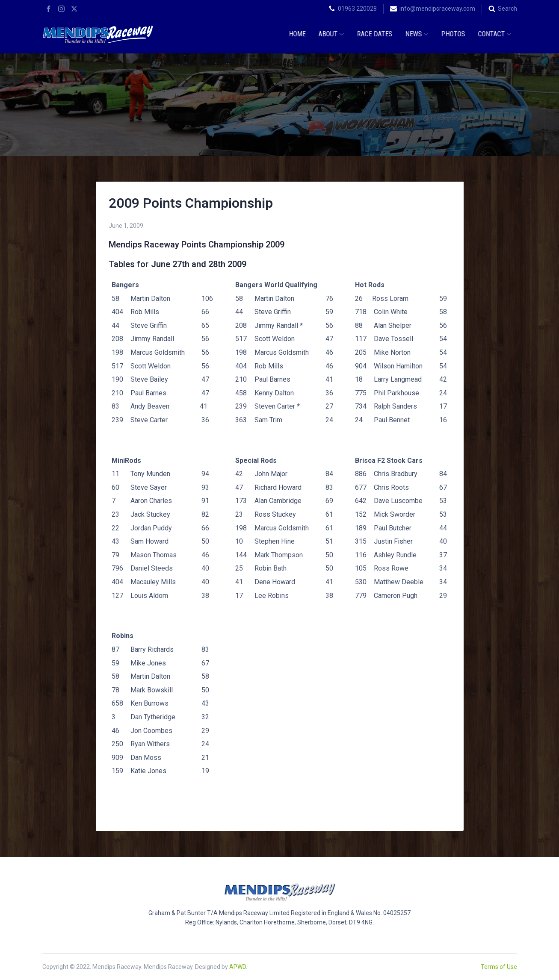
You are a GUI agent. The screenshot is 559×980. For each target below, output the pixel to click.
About (330, 34)
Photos (452, 34)
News (416, 34)
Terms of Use (499, 967)
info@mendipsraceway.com (437, 9)
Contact (494, 34)
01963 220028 (357, 9)
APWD (238, 967)
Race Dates (374, 34)
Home (296, 34)
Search (507, 9)
